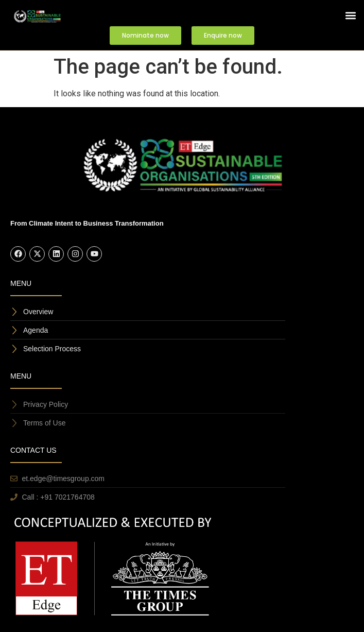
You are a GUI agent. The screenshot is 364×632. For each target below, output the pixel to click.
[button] (350, 16)
